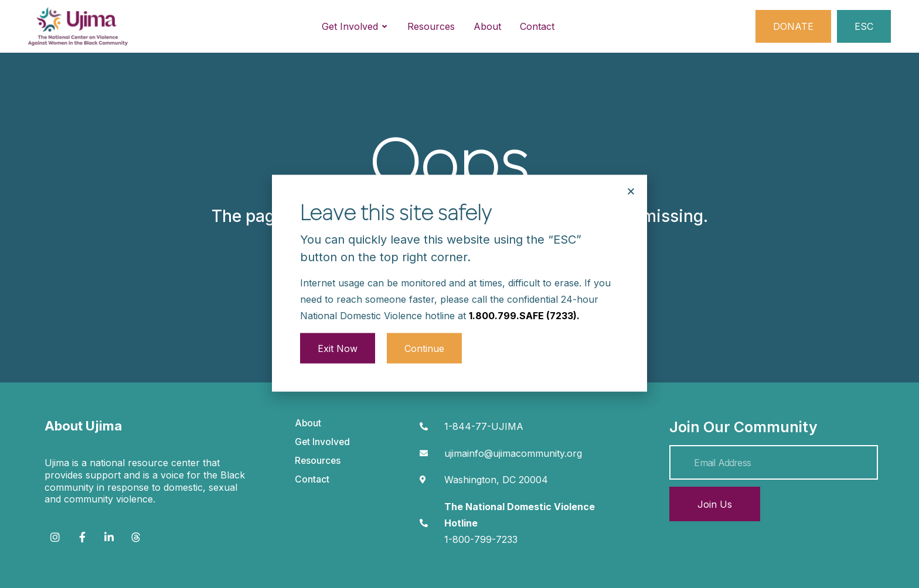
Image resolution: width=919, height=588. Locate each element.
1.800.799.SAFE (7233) (523, 299)
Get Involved (322, 442)
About (308, 423)
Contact (312, 479)
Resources (318, 461)
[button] (631, 175)
